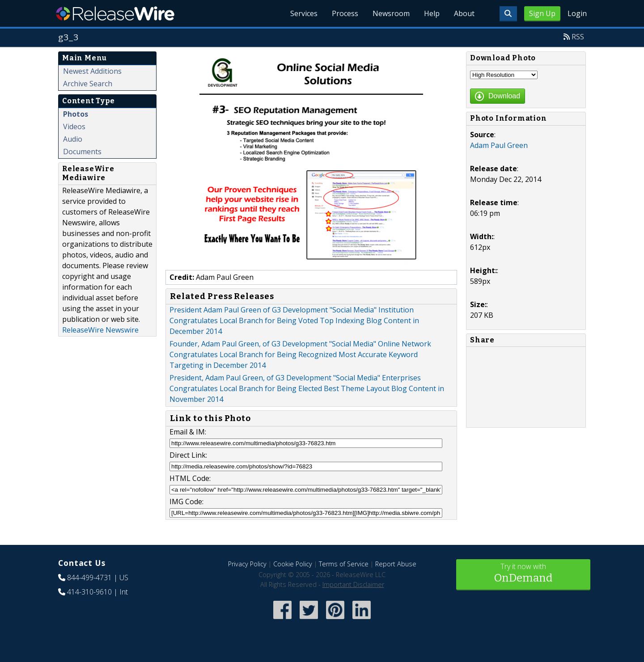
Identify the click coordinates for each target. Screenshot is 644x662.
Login (577, 13)
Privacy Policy (247, 564)
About (464, 13)
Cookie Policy (293, 564)
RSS (578, 37)
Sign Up (542, 13)
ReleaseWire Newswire (100, 330)
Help (432, 13)
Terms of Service (344, 564)
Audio (73, 139)
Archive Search (88, 84)
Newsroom (391, 13)
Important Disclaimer (353, 584)
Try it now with (523, 574)
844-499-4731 (89, 578)
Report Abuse (396, 564)
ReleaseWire (115, 13)
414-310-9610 (89, 592)
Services (304, 13)
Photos (76, 114)
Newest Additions (92, 71)
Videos (74, 126)
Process (345, 13)
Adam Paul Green (499, 145)
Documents (82, 152)
